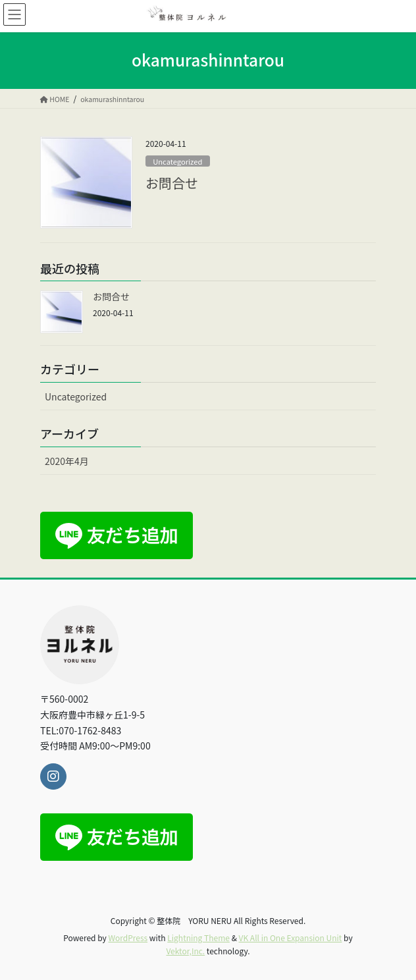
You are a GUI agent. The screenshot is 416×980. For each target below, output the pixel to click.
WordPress (128, 938)
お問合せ (172, 183)
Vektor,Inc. (185, 951)
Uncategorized (177, 161)
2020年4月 (67, 461)
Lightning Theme (198, 938)
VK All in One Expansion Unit (291, 938)
